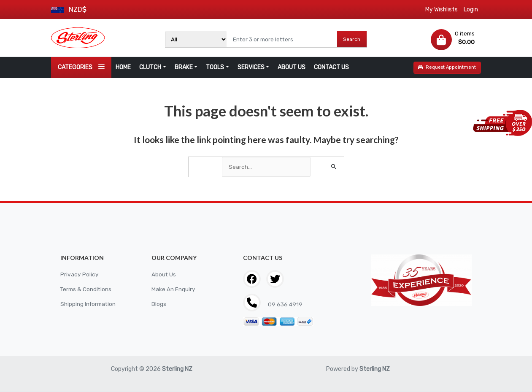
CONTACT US (331, 67)
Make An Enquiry (173, 290)
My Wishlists (442, 9)
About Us (164, 275)
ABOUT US (292, 67)
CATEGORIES (81, 67)
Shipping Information (89, 304)
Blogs (159, 304)
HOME (123, 67)
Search (352, 39)
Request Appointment (447, 67)
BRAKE (184, 67)
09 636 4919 (285, 305)
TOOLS (215, 67)
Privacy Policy (80, 275)
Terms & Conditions (87, 290)
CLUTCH (150, 67)
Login (471, 9)
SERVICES (251, 67)
